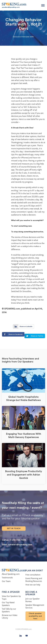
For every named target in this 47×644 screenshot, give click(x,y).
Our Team (6, 581)
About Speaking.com (11, 574)
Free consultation (33, 575)
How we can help (33, 585)
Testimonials (7, 578)
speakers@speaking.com (11, 7)
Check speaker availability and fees (35, 616)
